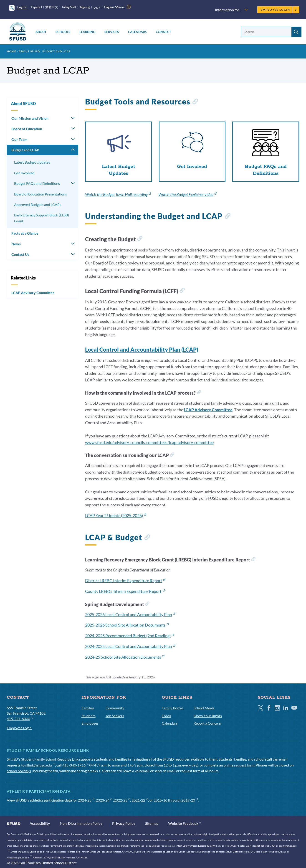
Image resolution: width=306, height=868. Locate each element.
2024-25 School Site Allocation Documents (125, 657)
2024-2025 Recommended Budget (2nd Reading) (129, 636)
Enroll (166, 716)
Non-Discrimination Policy (81, 823)
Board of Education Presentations (40, 194)
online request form (239, 765)
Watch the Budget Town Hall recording (118, 194)
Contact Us (20, 254)
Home (11, 51)
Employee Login (279, 10)
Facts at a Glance (25, 233)
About (41, 32)
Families (88, 708)
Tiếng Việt (69, 7)
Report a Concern (207, 723)
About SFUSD (29, 51)
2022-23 (122, 800)
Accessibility (40, 823)
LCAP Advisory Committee (33, 293)
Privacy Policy (124, 823)
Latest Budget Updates (32, 162)
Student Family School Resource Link (50, 759)
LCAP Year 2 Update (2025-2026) (116, 515)
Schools (63, 32)
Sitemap (152, 823)
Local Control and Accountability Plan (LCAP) (142, 349)
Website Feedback (185, 823)
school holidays (19, 771)
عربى (97, 7)
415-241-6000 (20, 718)
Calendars (137, 32)
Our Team (19, 139)
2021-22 (140, 800)
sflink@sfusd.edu (40, 765)
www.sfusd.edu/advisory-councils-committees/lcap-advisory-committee (149, 442)
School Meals (204, 708)
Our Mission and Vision (30, 118)
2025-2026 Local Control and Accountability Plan (130, 614)
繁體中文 (52, 7)
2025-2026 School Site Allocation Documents (127, 625)
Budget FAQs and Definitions (37, 183)
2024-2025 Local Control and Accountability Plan (130, 646)
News (16, 244)
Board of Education (27, 129)
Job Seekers (115, 716)
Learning (87, 32)
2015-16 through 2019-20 (176, 800)
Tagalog (85, 7)
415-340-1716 (75, 765)
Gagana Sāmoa (114, 7)
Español (37, 7)
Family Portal (172, 708)
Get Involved (24, 173)
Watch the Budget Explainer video (187, 194)
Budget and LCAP (25, 150)
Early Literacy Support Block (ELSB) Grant (42, 218)
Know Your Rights (208, 716)
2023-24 (104, 800)
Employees (90, 723)
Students (89, 716)
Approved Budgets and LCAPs (38, 204)
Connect (163, 32)
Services (112, 32)
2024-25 (86, 800)
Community (115, 708)
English (22, 7)
